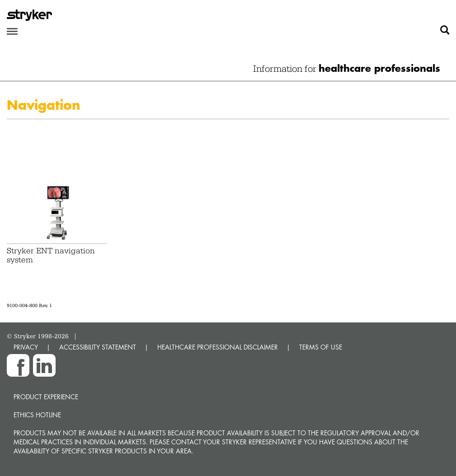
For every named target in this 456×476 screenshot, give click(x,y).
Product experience (46, 397)
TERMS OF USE (321, 347)
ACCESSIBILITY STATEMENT (98, 347)
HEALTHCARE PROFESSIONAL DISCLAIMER (218, 347)
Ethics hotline (37, 415)
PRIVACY (26, 347)
